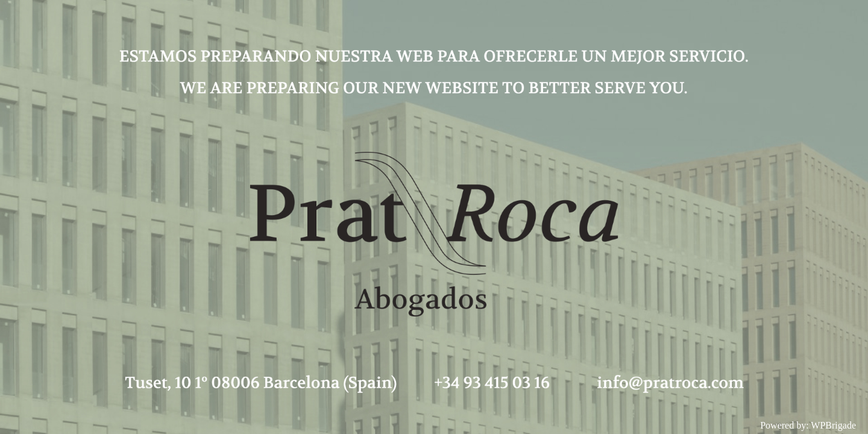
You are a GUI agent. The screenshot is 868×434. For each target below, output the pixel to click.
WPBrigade (833, 425)
